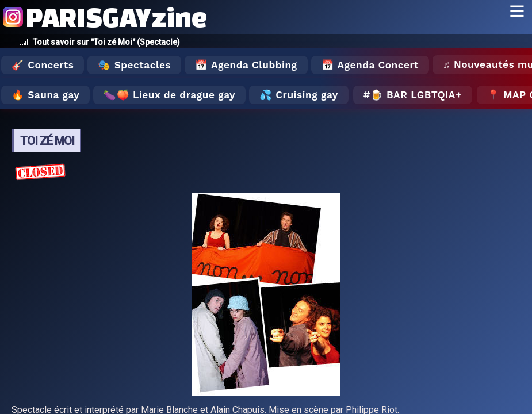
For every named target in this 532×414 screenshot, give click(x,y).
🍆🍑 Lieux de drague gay (169, 95)
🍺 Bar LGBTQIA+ (416, 95)
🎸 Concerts (43, 65)
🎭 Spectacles (134, 65)
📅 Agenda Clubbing (246, 65)
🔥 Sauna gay (45, 95)
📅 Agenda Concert (370, 65)
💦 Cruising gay (299, 95)
